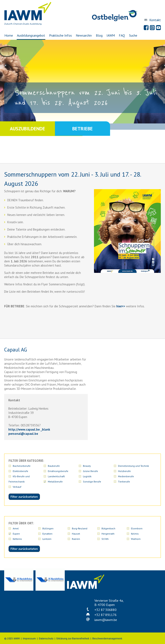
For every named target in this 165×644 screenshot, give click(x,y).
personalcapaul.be (23, 434)
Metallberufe (138, 482)
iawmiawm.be (106, 620)
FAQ (122, 35)
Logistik (135, 476)
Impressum (29, 638)
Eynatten (47, 534)
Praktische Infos (60, 35)
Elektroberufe (139, 466)
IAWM (111, 35)
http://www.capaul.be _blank (29, 429)
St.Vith (105, 539)
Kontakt (155, 20)
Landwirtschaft (110, 476)
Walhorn (136, 539)
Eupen (16, 534)
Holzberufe (49, 476)
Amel (16, 528)
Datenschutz (46, 638)
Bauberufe (48, 466)
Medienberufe (109, 482)
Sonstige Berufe (22, 487)
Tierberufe (48, 487)
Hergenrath (108, 534)
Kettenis (17, 539)
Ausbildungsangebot (31, 35)
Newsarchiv (84, 35)
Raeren (76, 539)
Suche (133, 35)
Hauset (76, 534)
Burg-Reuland (80, 528)
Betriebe (82, 129)
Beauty (76, 466)
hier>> (121, 306)
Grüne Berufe (20, 476)
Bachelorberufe (22, 466)
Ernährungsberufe (141, 471)
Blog (99, 35)
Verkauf (76, 487)
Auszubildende (28, 129)
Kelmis (135, 534)
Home (8, 35)
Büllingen (48, 528)
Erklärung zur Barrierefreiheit (73, 638)
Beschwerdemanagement (107, 638)
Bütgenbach (108, 528)
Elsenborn (137, 528)
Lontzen (47, 539)
